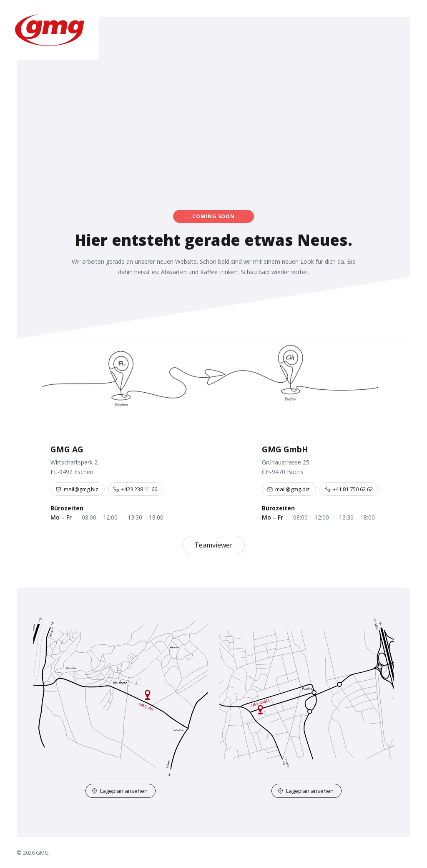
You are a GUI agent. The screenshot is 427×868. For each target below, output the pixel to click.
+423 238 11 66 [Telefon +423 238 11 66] (135, 489)
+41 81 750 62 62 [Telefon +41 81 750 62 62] (349, 489)
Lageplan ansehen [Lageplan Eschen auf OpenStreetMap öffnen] (120, 791)
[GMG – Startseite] (49, 30)
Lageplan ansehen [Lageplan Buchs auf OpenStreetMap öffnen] (306, 791)
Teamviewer (213, 545)
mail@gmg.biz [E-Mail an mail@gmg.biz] (77, 489)
